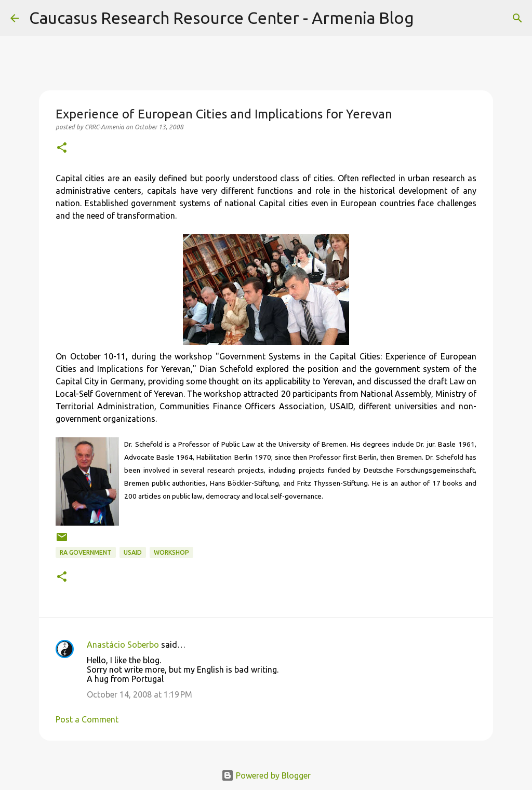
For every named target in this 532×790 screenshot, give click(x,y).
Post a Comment (87, 719)
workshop (171, 552)
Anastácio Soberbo (123, 645)
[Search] (429, 18)
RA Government (86, 552)
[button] (62, 148)
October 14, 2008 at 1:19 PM (139, 694)
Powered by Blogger (266, 775)
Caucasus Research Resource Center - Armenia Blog (222, 18)
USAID (133, 552)
